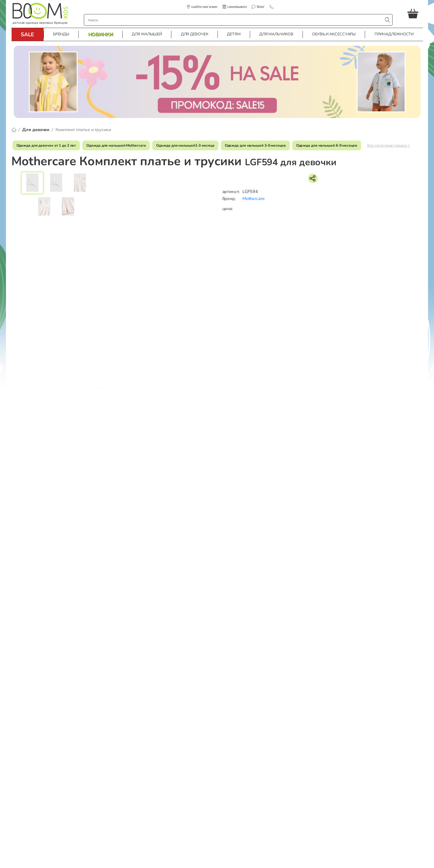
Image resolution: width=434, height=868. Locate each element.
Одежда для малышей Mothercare (116, 145)
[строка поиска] (235, 20)
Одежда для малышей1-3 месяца (185, 145)
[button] (415, 13)
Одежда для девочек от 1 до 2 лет (46, 145)
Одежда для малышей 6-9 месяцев (327, 145)
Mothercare (254, 198)
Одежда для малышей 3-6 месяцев (255, 145)
